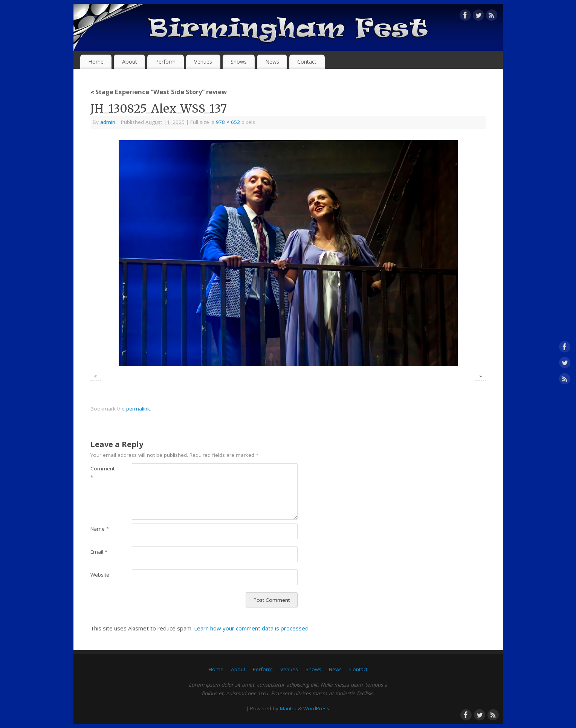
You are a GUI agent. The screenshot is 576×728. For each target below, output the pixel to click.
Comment (101, 473)
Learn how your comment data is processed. (252, 628)
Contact (307, 62)
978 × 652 (228, 122)
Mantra (288, 708)
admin (108, 122)
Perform (165, 62)
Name (100, 529)
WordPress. (317, 708)
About (130, 62)
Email (99, 552)
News (272, 62)
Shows (239, 62)
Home (96, 62)
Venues (203, 62)
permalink (138, 409)
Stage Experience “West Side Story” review (159, 92)
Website (100, 575)
